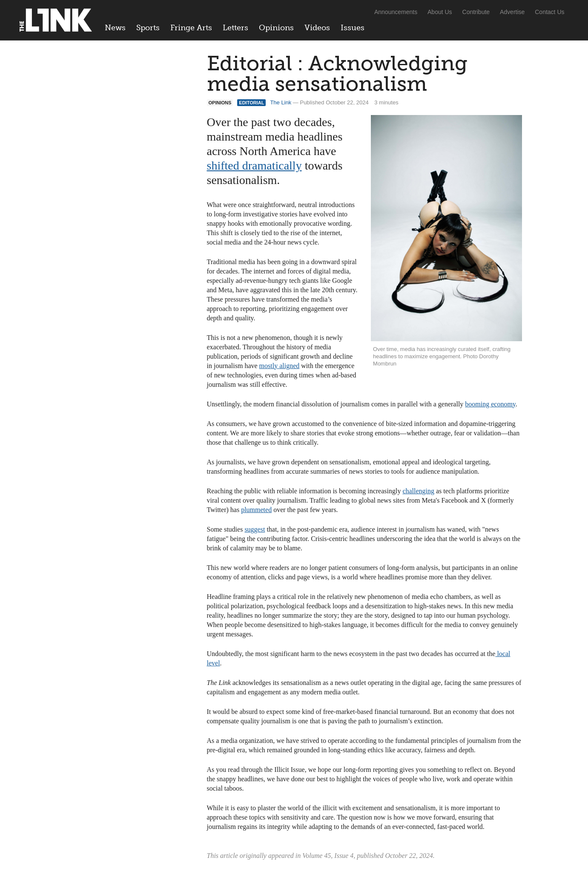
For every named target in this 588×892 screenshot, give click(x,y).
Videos (317, 28)
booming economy (490, 404)
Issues (353, 28)
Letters (235, 28)
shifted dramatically (254, 165)
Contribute (476, 12)
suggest (255, 529)
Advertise (512, 12)
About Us (440, 12)
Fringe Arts (191, 28)
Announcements (396, 12)
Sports (148, 28)
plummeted (256, 510)
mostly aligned (280, 366)
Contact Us (549, 12)
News (115, 28)
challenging (418, 491)
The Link (281, 102)
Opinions (276, 28)
